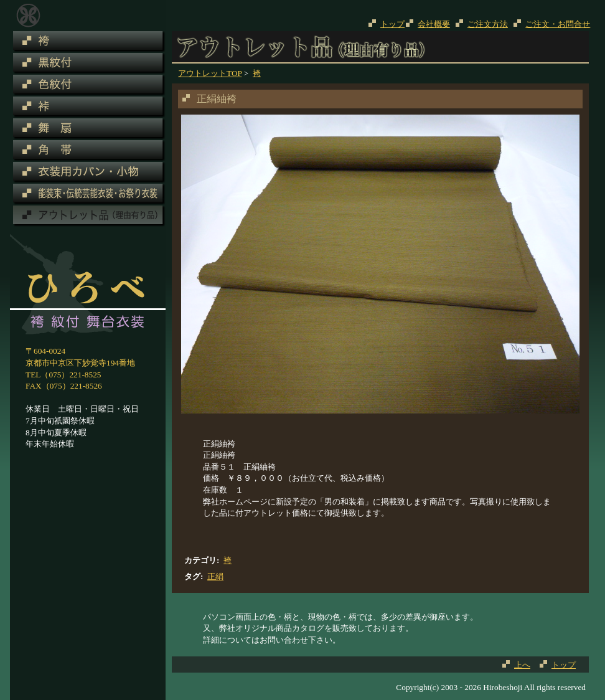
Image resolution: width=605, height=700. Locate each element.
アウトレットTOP (210, 73)
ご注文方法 (488, 24)
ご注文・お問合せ (558, 24)
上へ (522, 665)
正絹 (215, 576)
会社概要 (434, 24)
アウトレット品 (28, 16)
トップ (392, 24)
